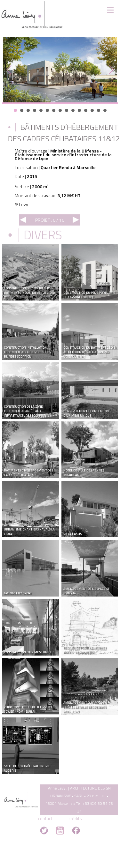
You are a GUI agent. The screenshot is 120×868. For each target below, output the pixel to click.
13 (92, 110)
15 (105, 110)
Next (110, 70)
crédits (75, 818)
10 (73, 110)
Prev (10, 70)
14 (99, 110)
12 (86, 110)
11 (79, 110)
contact (45, 818)
